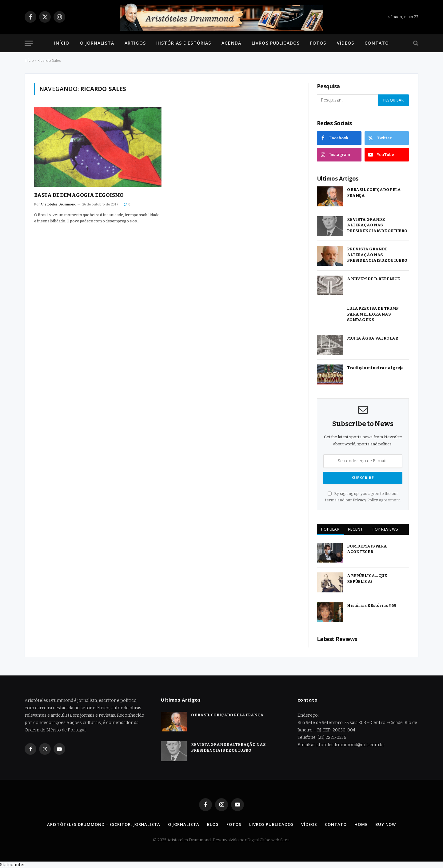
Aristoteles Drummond (58, 204)
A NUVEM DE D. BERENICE (373, 279)
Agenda (231, 43)
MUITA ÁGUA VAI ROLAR (372, 338)
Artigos (135, 43)
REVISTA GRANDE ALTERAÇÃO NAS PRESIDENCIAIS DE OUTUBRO (377, 225)
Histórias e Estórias (184, 43)
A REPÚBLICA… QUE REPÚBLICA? (367, 579)
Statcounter (13, 865)
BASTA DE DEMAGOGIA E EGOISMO (79, 195)
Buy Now (386, 824)
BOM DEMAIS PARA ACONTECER (367, 549)
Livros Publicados (276, 43)
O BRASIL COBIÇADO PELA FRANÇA (374, 193)
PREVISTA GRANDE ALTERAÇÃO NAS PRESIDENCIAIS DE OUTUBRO (377, 255)
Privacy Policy (365, 500)
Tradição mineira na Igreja (375, 368)
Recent (356, 529)
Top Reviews (385, 529)
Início (62, 43)
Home (361, 824)
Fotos (318, 43)
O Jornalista (97, 43)
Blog (213, 824)
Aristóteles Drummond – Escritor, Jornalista (104, 824)
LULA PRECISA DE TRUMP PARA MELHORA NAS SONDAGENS (373, 314)
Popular (330, 529)
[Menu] (29, 43)
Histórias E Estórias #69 (372, 605)
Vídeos (346, 43)
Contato (377, 43)
